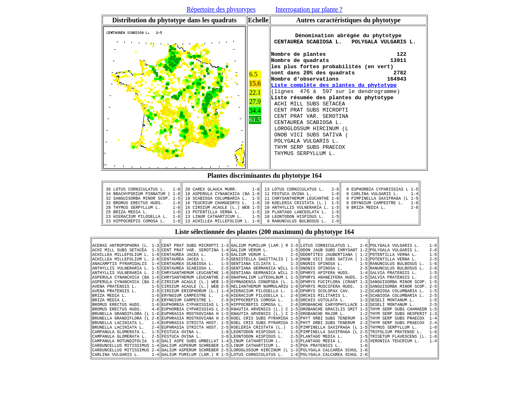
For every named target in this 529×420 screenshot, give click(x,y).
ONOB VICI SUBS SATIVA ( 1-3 (334, 290)
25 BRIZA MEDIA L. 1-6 (142, 234)
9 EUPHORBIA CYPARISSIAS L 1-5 (380, 205)
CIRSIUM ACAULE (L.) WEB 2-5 (195, 325)
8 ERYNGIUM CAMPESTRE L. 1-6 (380, 223)
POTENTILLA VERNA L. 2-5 (403, 290)
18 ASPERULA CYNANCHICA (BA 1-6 (221, 211)
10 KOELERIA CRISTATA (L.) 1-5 (300, 223)
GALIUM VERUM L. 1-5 (264, 279)
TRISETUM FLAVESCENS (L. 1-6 (403, 389)
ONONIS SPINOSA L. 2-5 (334, 302)
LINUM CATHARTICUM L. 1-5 (264, 394)
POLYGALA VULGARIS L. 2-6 (403, 279)
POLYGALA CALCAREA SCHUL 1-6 (334, 406)
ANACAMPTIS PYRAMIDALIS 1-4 (126, 296)
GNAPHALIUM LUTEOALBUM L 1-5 (264, 313)
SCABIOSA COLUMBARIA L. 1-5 (403, 331)
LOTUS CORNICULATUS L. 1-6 (264, 412)
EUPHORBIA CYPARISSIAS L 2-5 (195, 354)
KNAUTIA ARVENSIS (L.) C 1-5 (264, 354)
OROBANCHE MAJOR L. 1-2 (334, 360)
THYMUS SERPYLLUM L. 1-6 (403, 377)
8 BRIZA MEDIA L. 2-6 (380, 229)
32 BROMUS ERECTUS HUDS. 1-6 (142, 223)
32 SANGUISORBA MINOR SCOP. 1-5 (142, 217)
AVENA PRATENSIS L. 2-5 (126, 331)
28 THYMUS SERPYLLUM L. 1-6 (142, 229)
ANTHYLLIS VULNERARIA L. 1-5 (126, 302)
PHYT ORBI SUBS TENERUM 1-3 (334, 365)
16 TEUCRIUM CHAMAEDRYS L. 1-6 (221, 223)
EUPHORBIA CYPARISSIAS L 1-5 (195, 348)
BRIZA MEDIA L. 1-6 (126, 336)
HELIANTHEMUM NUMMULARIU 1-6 (264, 325)
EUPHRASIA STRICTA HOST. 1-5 (195, 371)
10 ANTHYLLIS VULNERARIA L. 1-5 (300, 229)
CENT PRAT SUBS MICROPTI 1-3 (195, 273)
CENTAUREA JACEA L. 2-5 (195, 290)
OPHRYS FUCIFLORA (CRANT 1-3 (334, 319)
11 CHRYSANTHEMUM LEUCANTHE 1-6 (300, 217)
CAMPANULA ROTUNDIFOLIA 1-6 (126, 394)
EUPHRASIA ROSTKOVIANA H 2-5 (195, 365)
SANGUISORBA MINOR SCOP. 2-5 (403, 325)
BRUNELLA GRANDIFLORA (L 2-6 (126, 365)
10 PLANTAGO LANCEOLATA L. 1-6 (300, 234)
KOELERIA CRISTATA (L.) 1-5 (264, 377)
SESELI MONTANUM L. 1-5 (403, 342)
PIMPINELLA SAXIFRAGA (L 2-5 (334, 383)
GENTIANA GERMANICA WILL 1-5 (264, 302)
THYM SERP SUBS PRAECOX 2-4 (403, 371)
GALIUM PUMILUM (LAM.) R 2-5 (264, 273)
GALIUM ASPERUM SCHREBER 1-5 (195, 400)
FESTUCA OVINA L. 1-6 (195, 383)
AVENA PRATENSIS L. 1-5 (126, 325)
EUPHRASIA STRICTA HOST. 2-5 (195, 377)
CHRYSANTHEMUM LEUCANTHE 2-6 (195, 313)
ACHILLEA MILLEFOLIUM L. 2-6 (126, 290)
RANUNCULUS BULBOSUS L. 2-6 (403, 302)
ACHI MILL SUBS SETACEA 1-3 (126, 279)
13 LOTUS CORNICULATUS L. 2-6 (300, 205)
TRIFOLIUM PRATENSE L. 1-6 (403, 383)
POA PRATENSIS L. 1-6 (334, 400)
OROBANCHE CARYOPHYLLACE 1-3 (334, 348)
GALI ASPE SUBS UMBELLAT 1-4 (195, 394)
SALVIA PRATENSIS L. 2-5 (403, 313)
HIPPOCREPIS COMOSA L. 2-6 (264, 348)
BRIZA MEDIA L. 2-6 (126, 342)
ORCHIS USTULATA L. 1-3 (334, 342)
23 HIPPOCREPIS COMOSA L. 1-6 (142, 246)
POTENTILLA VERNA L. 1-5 (403, 284)
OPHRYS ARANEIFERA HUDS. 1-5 (334, 313)
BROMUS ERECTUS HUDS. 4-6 (126, 354)
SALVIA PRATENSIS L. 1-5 (403, 308)
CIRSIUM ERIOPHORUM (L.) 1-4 (195, 331)
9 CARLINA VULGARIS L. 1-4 (380, 211)
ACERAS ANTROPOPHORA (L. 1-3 (126, 273)
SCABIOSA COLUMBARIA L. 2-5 (403, 336)
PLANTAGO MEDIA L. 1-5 (334, 389)
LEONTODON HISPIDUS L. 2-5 (264, 389)
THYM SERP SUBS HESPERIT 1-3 (403, 360)
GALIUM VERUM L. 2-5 (264, 284)
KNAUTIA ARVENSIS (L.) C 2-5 (264, 360)
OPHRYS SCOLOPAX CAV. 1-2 (334, 331)
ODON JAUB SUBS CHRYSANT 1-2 (334, 279)
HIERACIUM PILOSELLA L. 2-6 (264, 336)
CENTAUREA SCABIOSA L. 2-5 (195, 302)
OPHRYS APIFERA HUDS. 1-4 (334, 308)
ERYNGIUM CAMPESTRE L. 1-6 (195, 336)
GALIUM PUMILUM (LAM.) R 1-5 (195, 412)
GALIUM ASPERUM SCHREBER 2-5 (195, 406)
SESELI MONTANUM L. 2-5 (403, 348)
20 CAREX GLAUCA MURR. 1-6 (221, 205)
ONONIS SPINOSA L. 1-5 (334, 296)
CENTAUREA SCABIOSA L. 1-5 (195, 296)
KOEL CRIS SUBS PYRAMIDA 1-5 (264, 365)
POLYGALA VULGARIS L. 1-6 (403, 273)
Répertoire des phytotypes (221, 9)
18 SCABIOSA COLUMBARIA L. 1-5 (221, 217)
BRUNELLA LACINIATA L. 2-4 (126, 377)
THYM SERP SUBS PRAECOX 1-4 (403, 365)
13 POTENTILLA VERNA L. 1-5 (221, 234)
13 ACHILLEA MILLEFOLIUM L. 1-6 (221, 246)
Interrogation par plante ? (309, 9)
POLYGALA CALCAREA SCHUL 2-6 (334, 412)
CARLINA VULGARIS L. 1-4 (126, 412)
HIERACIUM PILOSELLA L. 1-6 (264, 331)
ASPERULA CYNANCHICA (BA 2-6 (126, 319)
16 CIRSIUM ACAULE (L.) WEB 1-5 (221, 229)
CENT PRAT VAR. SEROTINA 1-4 (195, 279)
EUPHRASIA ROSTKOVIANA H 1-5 (195, 360)
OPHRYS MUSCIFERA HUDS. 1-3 (334, 325)
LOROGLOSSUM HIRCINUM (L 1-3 (264, 406)
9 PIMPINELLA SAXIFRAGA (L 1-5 (380, 217)
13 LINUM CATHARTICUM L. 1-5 (221, 240)
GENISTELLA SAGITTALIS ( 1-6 (264, 290)
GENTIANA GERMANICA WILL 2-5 (264, 308)
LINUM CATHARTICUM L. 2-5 (264, 400)
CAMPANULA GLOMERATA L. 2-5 (126, 389)
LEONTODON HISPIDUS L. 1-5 (264, 383)
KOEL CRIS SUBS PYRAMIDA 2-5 (264, 371)
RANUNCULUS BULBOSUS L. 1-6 (403, 296)
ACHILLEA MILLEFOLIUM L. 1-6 (126, 284)
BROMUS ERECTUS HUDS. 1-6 (126, 348)
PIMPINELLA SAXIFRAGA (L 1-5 (334, 377)
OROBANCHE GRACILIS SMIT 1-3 (334, 354)
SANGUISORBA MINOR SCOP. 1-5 (403, 319)
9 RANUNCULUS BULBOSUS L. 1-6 (300, 246)
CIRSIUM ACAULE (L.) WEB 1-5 (195, 319)
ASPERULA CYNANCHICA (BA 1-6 (126, 313)
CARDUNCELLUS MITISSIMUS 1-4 (126, 400)
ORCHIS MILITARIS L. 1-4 (334, 336)
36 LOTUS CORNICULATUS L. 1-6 (142, 205)
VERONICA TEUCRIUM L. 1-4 (403, 394)
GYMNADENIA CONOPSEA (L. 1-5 (264, 319)
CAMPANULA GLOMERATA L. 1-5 (126, 383)
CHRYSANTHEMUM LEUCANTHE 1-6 (195, 308)
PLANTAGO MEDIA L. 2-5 (334, 394)
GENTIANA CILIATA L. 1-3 (264, 296)
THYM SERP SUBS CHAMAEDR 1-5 (403, 354)
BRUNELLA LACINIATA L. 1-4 (126, 371)
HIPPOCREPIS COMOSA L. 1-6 (264, 342)
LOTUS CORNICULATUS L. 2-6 (334, 273)
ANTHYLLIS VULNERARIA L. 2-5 (126, 308)
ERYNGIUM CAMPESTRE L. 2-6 (195, 342)
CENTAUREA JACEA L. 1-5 (195, 284)
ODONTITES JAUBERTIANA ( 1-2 (334, 284)
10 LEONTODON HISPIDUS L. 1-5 (300, 240)
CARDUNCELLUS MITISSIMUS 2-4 (126, 406)
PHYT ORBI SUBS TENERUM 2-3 (334, 371)
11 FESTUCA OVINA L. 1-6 (300, 211)
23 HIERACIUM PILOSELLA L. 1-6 (142, 240)
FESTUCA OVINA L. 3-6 (195, 389)
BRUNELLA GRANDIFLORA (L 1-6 (126, 360)
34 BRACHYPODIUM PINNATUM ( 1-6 (142, 211)
